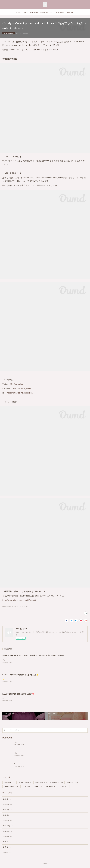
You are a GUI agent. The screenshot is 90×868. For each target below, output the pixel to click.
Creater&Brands (9, 33)
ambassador (60, 12)
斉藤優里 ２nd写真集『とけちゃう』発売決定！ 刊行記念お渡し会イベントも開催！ (34, 655)
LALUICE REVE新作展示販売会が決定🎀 (18, 694)
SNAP (52, 12)
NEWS (25, 12)
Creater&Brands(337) (8, 607)
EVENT (26, 787)
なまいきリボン (57, 783)
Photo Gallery (41, 783)
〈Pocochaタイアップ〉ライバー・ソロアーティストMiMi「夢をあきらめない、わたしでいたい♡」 (47, 743)
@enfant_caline (17, 384)
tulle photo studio (25, 783)
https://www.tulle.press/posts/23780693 (19, 600)
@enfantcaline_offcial (22, 388)
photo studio (34, 12)
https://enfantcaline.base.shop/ (20, 393)
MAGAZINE (51, 787)
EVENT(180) (18, 607)
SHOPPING (72, 783)
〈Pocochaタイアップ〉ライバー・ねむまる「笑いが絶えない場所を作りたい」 (40, 754)
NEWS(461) (25, 607)
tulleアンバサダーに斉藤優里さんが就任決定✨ (20, 675)
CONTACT (70, 12)
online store (44, 12)
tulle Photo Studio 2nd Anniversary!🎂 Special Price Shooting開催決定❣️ (38, 764)
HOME (19, 12)
